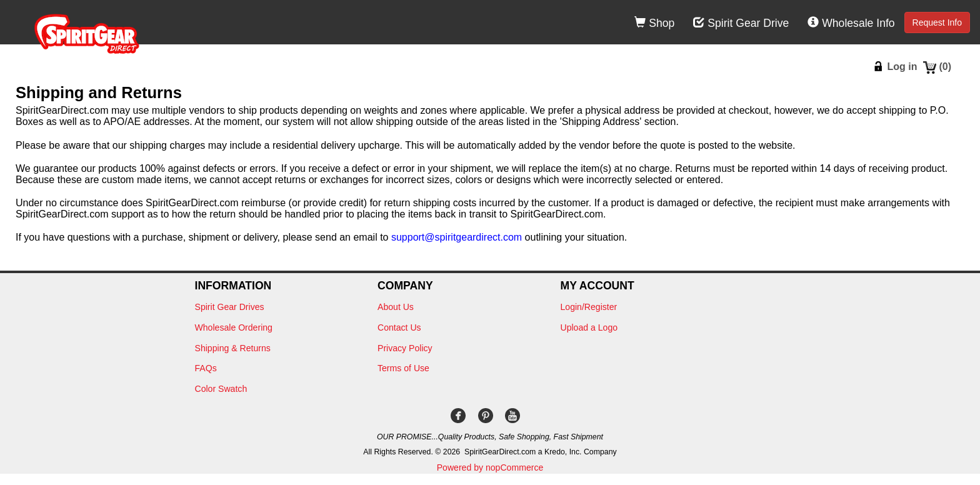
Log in (902, 67)
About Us (396, 307)
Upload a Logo (589, 327)
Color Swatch (221, 389)
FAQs (206, 368)
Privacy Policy (405, 348)
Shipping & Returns (233, 348)
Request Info (937, 22)
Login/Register (589, 307)
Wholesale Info (851, 23)
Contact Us (399, 327)
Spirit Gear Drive (741, 23)
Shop (654, 23)
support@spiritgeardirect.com (457, 237)
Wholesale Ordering (234, 327)
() (945, 67)
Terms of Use (403, 368)
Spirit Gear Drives (230, 307)
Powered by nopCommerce (490, 467)
